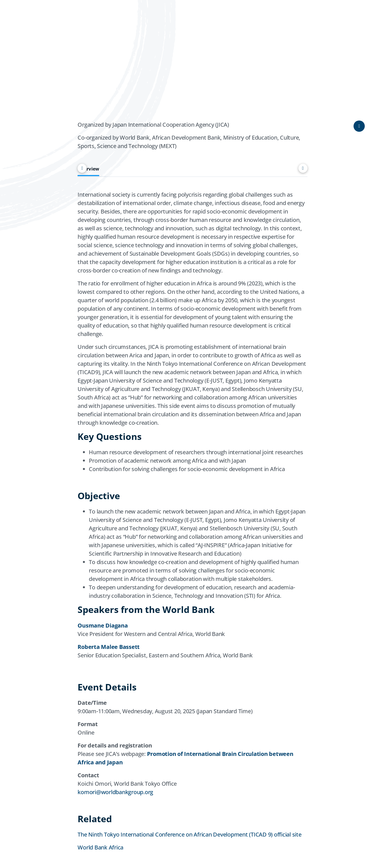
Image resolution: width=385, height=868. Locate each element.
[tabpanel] (192, 427)
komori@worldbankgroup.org (115, 792)
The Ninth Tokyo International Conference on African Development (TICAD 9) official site (189, 834)
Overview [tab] (88, 169)
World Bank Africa (100, 847)
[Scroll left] (82, 168)
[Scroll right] (303, 168)
